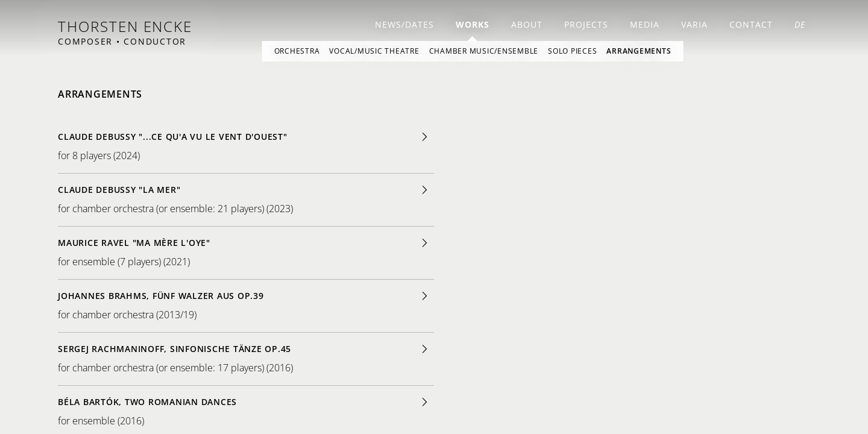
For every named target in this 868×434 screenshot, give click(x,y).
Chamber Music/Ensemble (484, 51)
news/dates (404, 24)
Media (645, 24)
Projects (586, 24)
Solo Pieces (572, 51)
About (527, 24)
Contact (751, 24)
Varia (694, 24)
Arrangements (639, 51)
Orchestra (297, 51)
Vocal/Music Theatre (374, 51)
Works (473, 24)
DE (800, 24)
